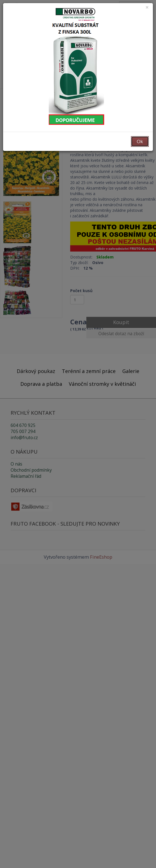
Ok (140, 141)
